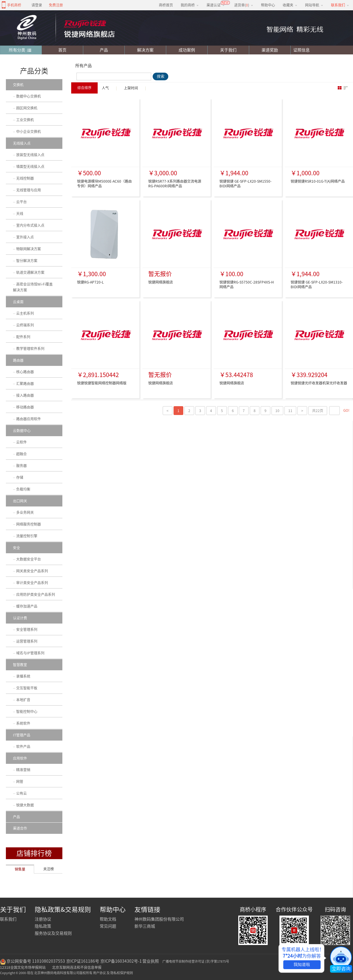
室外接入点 (25, 237)
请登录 (37, 5)
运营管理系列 (27, 641)
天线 (20, 214)
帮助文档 (108, 919)
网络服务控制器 (29, 524)
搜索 (161, 76)
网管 (20, 781)
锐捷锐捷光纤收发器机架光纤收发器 (319, 383)
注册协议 (43, 919)
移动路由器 (25, 407)
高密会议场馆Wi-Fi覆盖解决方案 (33, 287)
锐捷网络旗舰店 (161, 282)
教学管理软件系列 (30, 349)
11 (290, 411)
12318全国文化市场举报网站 (23, 967)
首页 (62, 50)
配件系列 (23, 337)
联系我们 (8, 919)
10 (277, 411)
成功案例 (187, 50)
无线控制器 (25, 178)
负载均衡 (23, 489)
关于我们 (228, 50)
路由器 (18, 360)
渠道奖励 (270, 50)
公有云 (21, 793)
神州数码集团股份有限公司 (159, 919)
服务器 (21, 466)
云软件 (21, 442)
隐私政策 (43, 926)
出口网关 (20, 501)
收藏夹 (290, 5)
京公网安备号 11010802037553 (36, 961)
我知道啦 (302, 964)
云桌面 (18, 302)
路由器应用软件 (29, 419)
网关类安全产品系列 (32, 571)
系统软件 (23, 723)
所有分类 (20, 50)
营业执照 (151, 961)
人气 (105, 88)
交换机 (18, 85)
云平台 (21, 202)
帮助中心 (268, 5)
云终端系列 (25, 325)
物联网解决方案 (29, 249)
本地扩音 (23, 700)
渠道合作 (20, 828)
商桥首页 (166, 5)
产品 (104, 50)
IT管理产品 (22, 735)
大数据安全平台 (29, 559)
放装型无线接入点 (30, 155)
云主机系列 (25, 313)
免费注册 (56, 5)
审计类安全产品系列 (32, 583)
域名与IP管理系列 (30, 653)
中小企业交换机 (29, 131)
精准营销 (23, 770)
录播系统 (23, 676)
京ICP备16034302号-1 (121, 961)
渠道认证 (216, 5)
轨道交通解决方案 (30, 272)
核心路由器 (25, 372)
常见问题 (108, 926)
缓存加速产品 (27, 606)
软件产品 (23, 746)
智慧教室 (20, 665)
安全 (16, 548)
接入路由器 (25, 395)
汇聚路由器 (25, 384)
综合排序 (84, 88)
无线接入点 (22, 143)
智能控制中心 (27, 711)
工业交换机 (25, 120)
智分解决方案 (27, 261)
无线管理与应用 (29, 190)
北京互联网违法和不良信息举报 (77, 967)
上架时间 (131, 88)
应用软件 (20, 758)
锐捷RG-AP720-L (90, 282)
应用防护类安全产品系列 (36, 594)
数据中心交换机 (29, 96)
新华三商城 (145, 926)
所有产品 (84, 66)
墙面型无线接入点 (30, 166)
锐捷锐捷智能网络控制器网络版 (102, 383)
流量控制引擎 (27, 536)
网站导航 (314, 5)
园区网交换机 (27, 108)
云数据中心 (22, 431)
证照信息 (300, 50)
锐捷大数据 (25, 805)
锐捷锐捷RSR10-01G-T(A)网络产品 (318, 181)
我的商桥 (190, 5)
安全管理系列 (27, 629)
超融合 (21, 454)
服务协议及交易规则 (53, 933)
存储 (20, 477)
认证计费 (20, 618)
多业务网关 (25, 512)
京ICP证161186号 (83, 961)
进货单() (244, 5)
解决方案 (145, 50)
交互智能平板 (27, 688)
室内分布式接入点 (30, 225)
